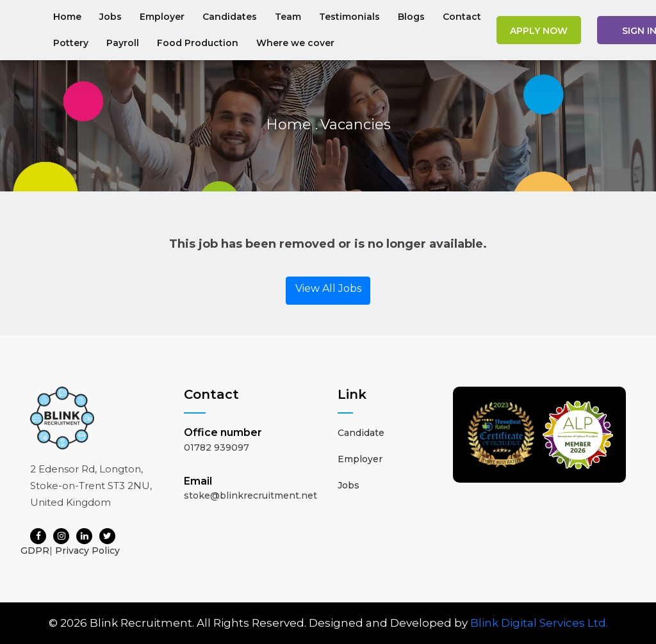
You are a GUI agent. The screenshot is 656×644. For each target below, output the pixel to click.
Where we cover (295, 43)
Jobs (111, 17)
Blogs (411, 17)
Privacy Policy (87, 551)
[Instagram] (61, 536)
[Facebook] (38, 536)
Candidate (361, 433)
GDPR (35, 551)
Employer (162, 17)
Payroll (123, 43)
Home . (292, 125)
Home (67, 17)
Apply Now (539, 31)
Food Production (198, 43)
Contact (462, 17)
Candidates (230, 17)
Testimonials (349, 17)
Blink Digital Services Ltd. (539, 623)
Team (288, 17)
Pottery (71, 43)
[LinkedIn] (84, 536)
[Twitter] (107, 536)
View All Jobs (328, 288)
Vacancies (356, 125)
